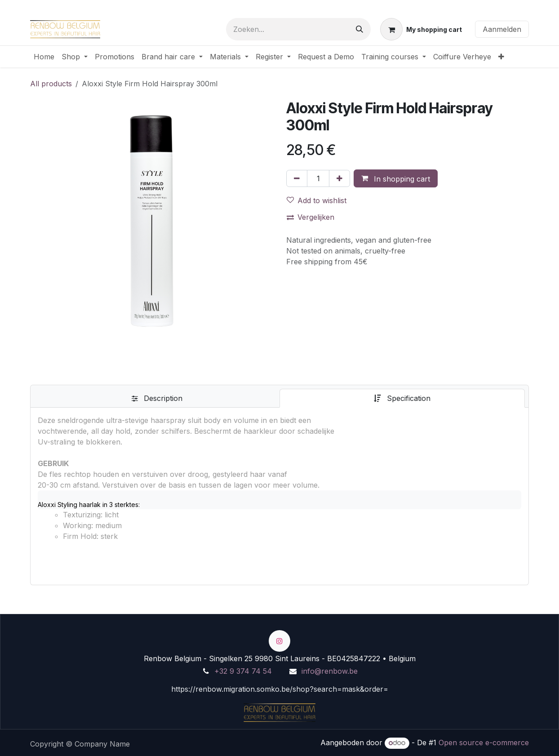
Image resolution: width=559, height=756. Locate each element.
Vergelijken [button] (311, 217)
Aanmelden (502, 29)
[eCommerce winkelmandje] (421, 29)
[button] (396, 178)
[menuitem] (44, 57)
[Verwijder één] (297, 178)
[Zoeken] (359, 29)
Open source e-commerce (484, 743)
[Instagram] (279, 641)
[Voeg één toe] (339, 178)
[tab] (157, 398)
